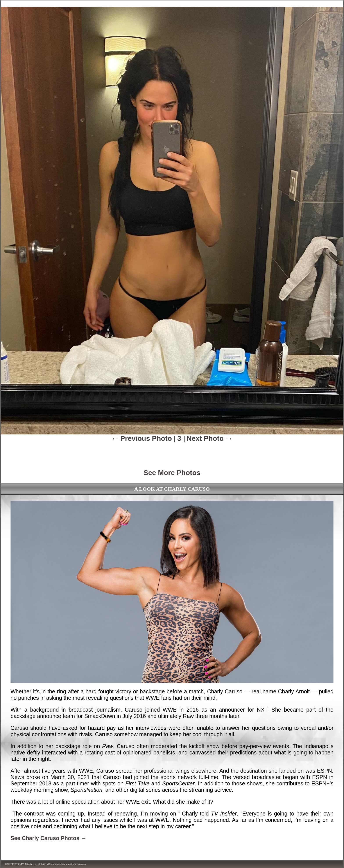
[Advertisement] (172, 452)
